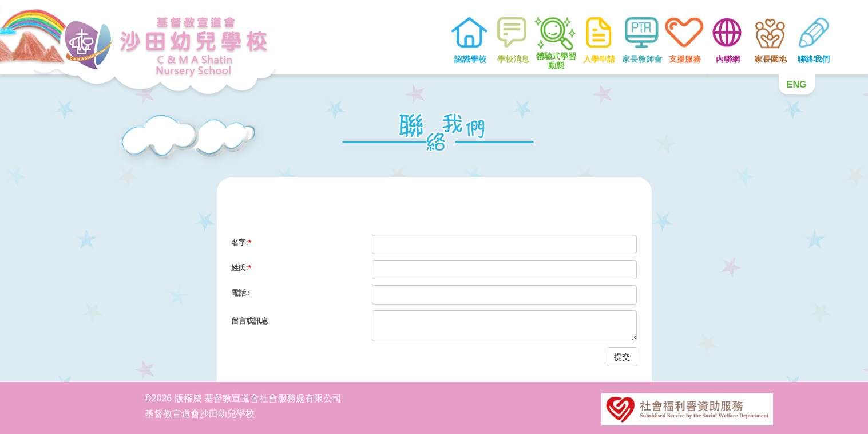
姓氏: (241, 268)
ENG (797, 84)
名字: (241, 242)
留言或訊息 (250, 321)
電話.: (241, 293)
